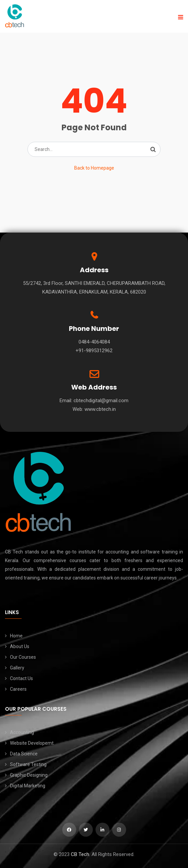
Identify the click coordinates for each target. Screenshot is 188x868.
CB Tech (80, 854)
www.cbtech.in (100, 409)
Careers (18, 689)
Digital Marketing (28, 786)
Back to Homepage (94, 168)
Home (16, 636)
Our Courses (23, 657)
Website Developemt (32, 743)
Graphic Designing (29, 775)
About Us (20, 646)
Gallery (17, 668)
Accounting (22, 732)
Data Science (24, 754)
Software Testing (28, 764)
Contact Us (21, 678)
